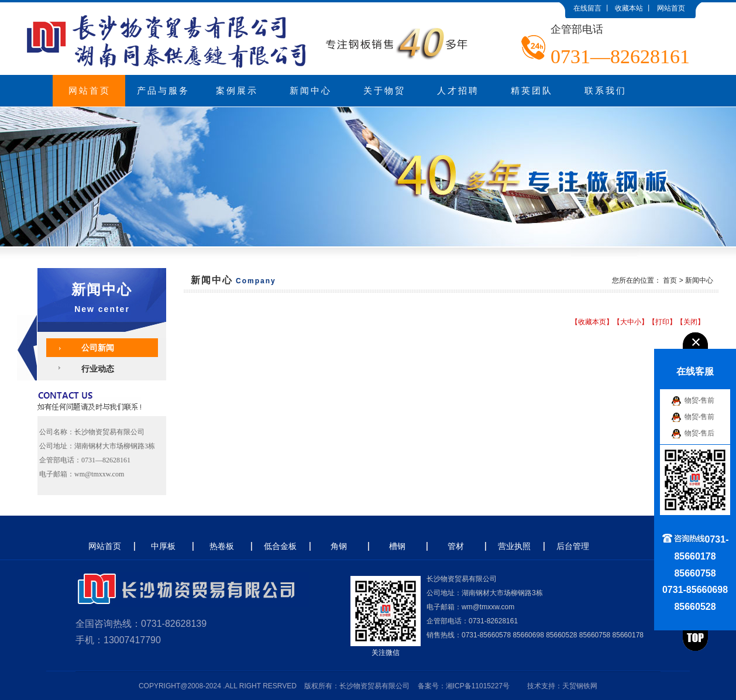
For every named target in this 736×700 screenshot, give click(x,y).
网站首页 (671, 8)
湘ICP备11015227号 (478, 686)
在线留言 (587, 8)
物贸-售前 (700, 400)
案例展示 (237, 91)
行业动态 (98, 369)
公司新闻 (98, 348)
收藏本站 (629, 8)
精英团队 (532, 91)
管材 (456, 546)
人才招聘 (458, 91)
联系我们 (606, 91)
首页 (670, 280)
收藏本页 (592, 322)
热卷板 (222, 546)
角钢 (339, 546)
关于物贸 (384, 91)
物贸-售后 (700, 433)
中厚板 (163, 546)
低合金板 (280, 546)
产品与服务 (163, 91)
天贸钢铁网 (580, 686)
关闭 (690, 322)
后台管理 (573, 546)
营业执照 (514, 546)
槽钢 (397, 546)
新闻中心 (311, 91)
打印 (662, 322)
